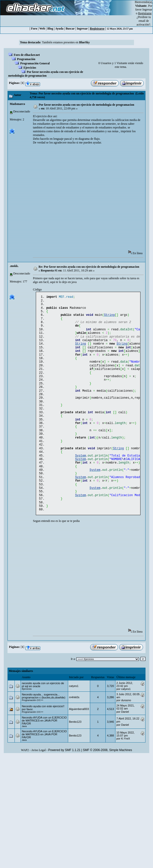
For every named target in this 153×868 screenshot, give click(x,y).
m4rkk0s (74, 727)
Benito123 (75, 752)
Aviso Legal (38, 780)
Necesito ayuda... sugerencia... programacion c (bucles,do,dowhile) (44, 726)
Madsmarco (17, 104)
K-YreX (126, 769)
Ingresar (147, 10)
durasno (126, 730)
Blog (50, 29)
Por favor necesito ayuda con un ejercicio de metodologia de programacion (46, 74)
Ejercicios (30, 68)
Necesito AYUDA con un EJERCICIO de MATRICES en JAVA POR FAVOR (44, 751)
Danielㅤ (125, 742)
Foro (34, 29)
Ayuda (59, 29)
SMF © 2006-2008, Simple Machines (107, 780)
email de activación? (143, 23)
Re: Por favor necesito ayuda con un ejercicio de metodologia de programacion (89, 267)
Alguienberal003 (79, 739)
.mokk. (14, 266)
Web (42, 29)
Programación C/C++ (33, 730)
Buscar (70, 29)
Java (24, 756)
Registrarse (97, 29)
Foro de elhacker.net (27, 55)
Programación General (35, 63)
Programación (26, 59)
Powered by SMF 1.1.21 (64, 780)
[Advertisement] (47, 199)
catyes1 (74, 716)
